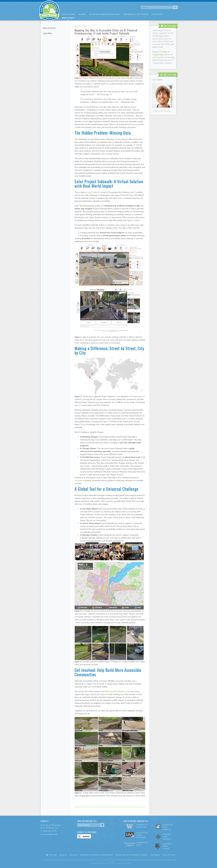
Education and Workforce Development (96, 855)
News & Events (68, 18)
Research (82, 14)
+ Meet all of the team (162, 111)
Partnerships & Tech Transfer (136, 14)
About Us (63, 855)
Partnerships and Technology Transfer (131, 855)
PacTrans (53, 855)
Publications (157, 14)
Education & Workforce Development (105, 14)
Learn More (47, 33)
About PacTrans (68, 14)
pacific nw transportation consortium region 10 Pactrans (49, 11)
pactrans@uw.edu (50, 834)
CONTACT (45, 821)
